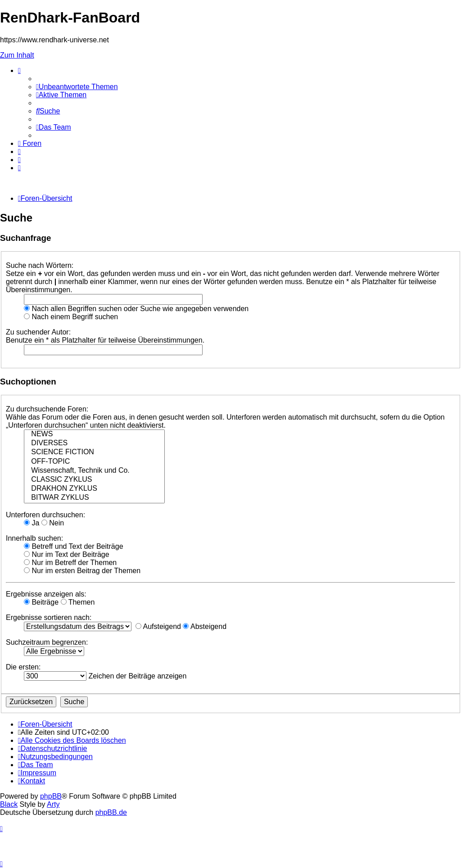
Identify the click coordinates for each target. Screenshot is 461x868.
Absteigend (205, 626)
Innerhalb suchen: (34, 538)
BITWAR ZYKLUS (94, 498)
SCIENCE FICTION (94, 452)
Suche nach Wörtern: (40, 265)
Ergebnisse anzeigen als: (46, 594)
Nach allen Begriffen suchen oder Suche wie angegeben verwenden (136, 309)
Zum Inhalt (17, 55)
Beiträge (41, 602)
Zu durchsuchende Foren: (47, 409)
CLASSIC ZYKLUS (94, 480)
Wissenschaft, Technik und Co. (94, 471)
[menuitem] (77, 87)
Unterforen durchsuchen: (45, 515)
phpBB (51, 796)
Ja (32, 523)
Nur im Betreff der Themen (70, 563)
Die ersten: (23, 667)
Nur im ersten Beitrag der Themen (82, 571)
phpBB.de (111, 812)
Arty (53, 804)
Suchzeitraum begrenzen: (47, 642)
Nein (53, 523)
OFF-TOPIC (94, 462)
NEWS (94, 434)
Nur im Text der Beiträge (67, 554)
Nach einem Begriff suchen (71, 317)
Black (9, 804)
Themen (78, 602)
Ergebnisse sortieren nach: (49, 617)
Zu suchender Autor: (38, 332)
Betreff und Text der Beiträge (74, 546)
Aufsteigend (158, 626)
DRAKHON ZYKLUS (94, 489)
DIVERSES (94, 443)
